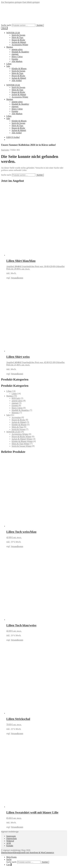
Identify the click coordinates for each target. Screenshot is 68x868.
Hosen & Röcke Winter (21, 437)
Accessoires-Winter (20, 45)
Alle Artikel (17, 80)
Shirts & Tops (17, 37)
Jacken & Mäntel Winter (22, 439)
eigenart (15, 54)
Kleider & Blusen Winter (22, 441)
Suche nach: (6, 25)
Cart (9, 865)
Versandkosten (17, 278)
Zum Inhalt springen (31, 2)
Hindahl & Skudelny (20, 52)
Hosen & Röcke (18, 40)
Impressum (11, 836)
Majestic (15, 413)
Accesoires (16, 417)
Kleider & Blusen (19, 69)
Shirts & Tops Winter (21, 444)
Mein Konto (11, 857)
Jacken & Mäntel (19, 42)
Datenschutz (12, 838)
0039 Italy (16, 398)
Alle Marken (17, 61)
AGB (9, 843)
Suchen (40, 25)
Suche (9, 859)
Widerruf (10, 841)
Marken (10, 47)
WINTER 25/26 (13, 33)
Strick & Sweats (18, 35)
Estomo (15, 59)
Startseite (5, 150)
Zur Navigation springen (11, 2)
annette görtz (17, 49)
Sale (8, 66)
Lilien (9, 64)
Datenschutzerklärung (10, 853)
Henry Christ (17, 57)
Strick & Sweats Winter (22, 446)
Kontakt (10, 846)
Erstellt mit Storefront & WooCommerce (37, 853)
